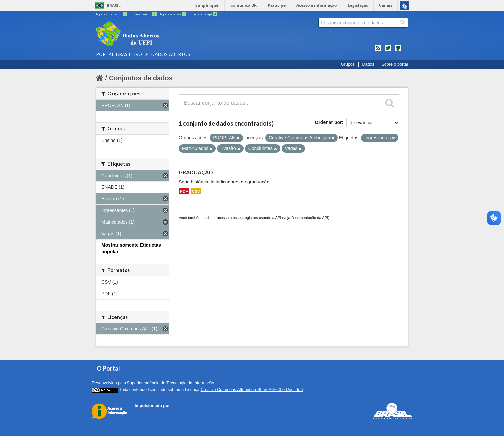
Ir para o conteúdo (112, 14)
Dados (368, 64)
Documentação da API (310, 218)
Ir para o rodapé (204, 14)
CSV (196, 191)
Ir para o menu (144, 14)
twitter (388, 51)
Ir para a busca (173, 14)
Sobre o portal (395, 64)
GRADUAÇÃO (196, 172)
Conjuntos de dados (141, 78)
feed (378, 51)
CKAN (146, 413)
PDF (184, 191)
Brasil (114, 5)
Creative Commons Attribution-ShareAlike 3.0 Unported (252, 390)
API (278, 218)
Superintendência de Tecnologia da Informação (170, 383)
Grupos (348, 64)
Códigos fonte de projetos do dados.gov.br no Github (398, 51)
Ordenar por (329, 122)
